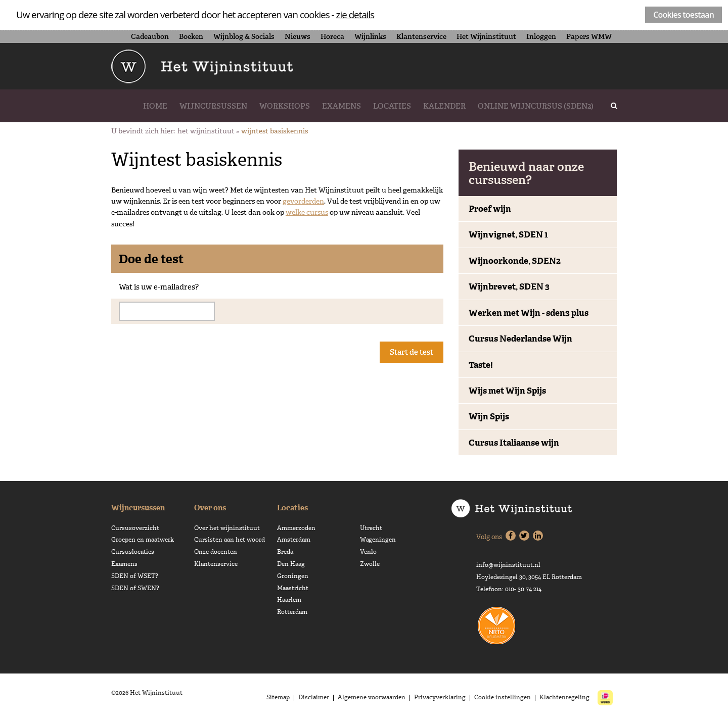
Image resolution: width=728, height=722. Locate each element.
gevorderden (303, 201)
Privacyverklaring (440, 697)
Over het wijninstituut (227, 528)
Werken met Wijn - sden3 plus (529, 313)
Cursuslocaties (133, 552)
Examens (342, 106)
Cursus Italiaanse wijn (514, 443)
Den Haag (291, 564)
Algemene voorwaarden (372, 697)
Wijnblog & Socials (244, 36)
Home (155, 106)
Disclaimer (314, 697)
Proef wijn (490, 209)
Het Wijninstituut (486, 36)
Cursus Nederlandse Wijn (520, 339)
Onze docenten (216, 552)
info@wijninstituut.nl (508, 565)
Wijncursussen (213, 106)
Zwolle (370, 564)
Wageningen (378, 540)
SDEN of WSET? (135, 576)
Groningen (293, 576)
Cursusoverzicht (135, 528)
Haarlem (289, 600)
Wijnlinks (370, 36)
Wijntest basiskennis (275, 131)
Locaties (392, 106)
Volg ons (489, 537)
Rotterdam (292, 612)
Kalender (444, 106)
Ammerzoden (296, 528)
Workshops (285, 106)
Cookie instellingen (503, 697)
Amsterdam (294, 540)
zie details (355, 14)
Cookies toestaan (684, 15)
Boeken (191, 36)
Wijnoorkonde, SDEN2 (515, 261)
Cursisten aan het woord (230, 540)
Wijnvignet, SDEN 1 (508, 234)
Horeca (332, 36)
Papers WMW (589, 36)
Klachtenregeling (564, 697)
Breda (285, 552)
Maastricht (293, 588)
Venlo (368, 552)
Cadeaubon (150, 36)
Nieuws (298, 36)
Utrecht (371, 528)
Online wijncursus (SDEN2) (536, 106)
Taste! (481, 365)
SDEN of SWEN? (135, 588)
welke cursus (307, 212)
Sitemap (278, 697)
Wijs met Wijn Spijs (507, 391)
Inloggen (541, 36)
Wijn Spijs (489, 416)
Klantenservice (421, 36)
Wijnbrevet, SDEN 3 (509, 286)
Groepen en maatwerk (143, 540)
